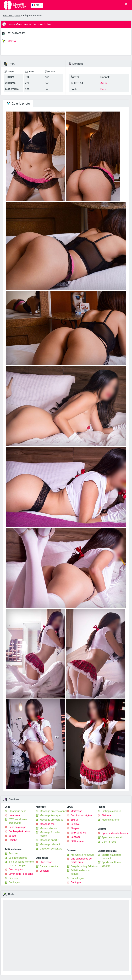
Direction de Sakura (51, 849)
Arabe (104, 83)
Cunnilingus (77, 878)
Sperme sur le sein (112, 837)
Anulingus (14, 882)
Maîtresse (76, 811)
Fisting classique (112, 811)
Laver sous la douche (21, 874)
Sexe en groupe (17, 827)
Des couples (16, 870)
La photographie (18, 858)
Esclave (75, 824)
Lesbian (44, 871)
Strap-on (75, 828)
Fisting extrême (111, 820)
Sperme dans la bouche (115, 833)
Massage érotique (50, 815)
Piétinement (78, 841)
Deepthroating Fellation (84, 866)
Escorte (13, 853)
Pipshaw (13, 878)
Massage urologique (51, 820)
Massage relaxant (50, 844)
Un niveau (14, 815)
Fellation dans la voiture (80, 872)
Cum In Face (109, 842)
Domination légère (81, 815)
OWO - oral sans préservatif (18, 821)
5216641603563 (16, 33)
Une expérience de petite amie (81, 860)
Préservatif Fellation (82, 855)
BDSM (74, 820)
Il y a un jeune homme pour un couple (21, 863)
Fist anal (107, 815)
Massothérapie (48, 828)
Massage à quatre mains (50, 834)
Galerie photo (18, 104)
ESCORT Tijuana (12, 16)
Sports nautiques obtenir (112, 864)
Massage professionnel (53, 811)
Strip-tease (46, 862)
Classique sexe (17, 811)
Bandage (76, 837)
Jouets (13, 836)
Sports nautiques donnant (112, 857)
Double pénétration (20, 831)
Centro (9, 41)
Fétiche (13, 840)
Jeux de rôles (78, 833)
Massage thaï (47, 824)
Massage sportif (49, 840)
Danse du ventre (49, 866)
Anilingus (76, 882)
